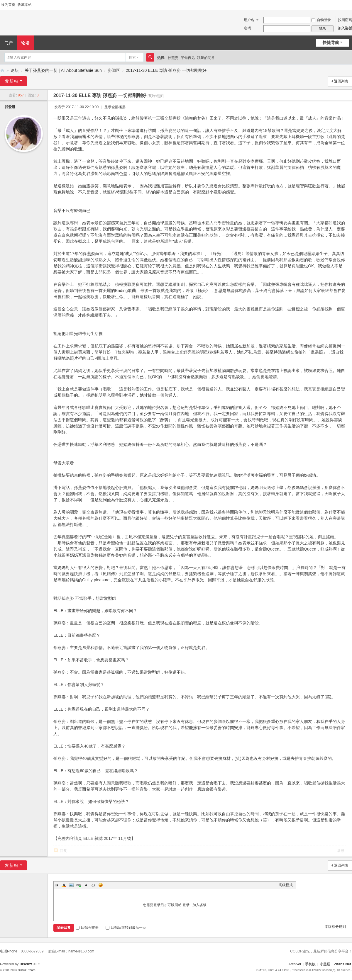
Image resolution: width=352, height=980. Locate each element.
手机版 (310, 964)
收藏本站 (25, 5)
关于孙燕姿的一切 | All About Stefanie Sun (63, 70)
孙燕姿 (173, 58)
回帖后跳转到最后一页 (126, 928)
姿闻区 (114, 70)
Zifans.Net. (343, 964)
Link (79, 885)
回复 (63, 851)
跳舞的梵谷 (206, 58)
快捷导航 (331, 43)
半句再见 (188, 58)
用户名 (249, 20)
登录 (186, 905)
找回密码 (345, 20)
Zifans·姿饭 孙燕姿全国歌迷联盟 (2, 71)
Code (93, 885)
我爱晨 (10, 107)
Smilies (101, 885)
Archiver (295, 964)
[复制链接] (156, 96)
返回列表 (341, 81)
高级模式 (286, 885)
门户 (9, 43)
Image (71, 885)
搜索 (132, 57)
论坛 (25, 43)
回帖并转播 (87, 928)
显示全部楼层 (115, 107)
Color (64, 885)
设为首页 (8, 5)
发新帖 (12, 81)
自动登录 (321, 20)
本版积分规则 (335, 927)
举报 (341, 851)
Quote (86, 885)
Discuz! (26, 964)
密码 (248, 28)
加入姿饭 (345, 28)
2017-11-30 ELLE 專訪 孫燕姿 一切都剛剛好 (166, 70)
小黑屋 (325, 964)
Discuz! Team (26, 970)
